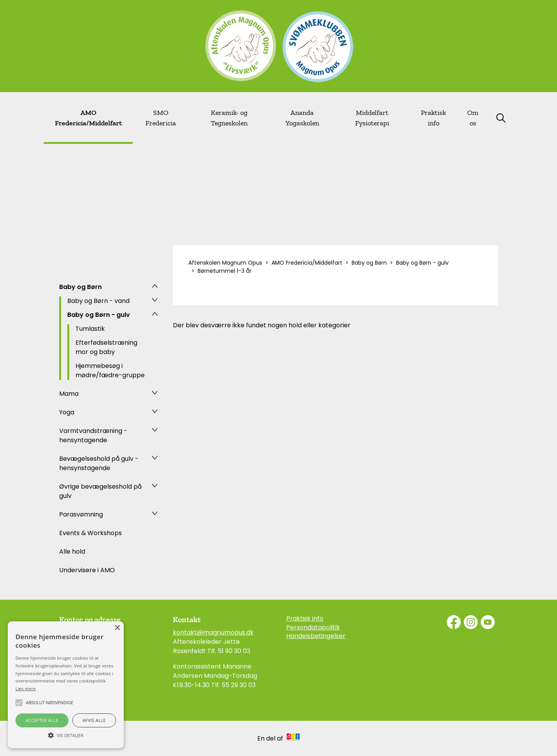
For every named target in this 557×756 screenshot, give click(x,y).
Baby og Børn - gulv (99, 315)
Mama (69, 394)
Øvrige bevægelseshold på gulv (100, 491)
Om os (473, 118)
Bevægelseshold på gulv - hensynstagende (99, 463)
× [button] (117, 628)
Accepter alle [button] (42, 720)
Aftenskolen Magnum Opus (225, 263)
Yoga (67, 412)
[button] (66, 735)
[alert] (66, 685)
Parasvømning (81, 514)
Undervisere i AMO (87, 570)
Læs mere (26, 688)
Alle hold (72, 552)
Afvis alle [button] (94, 720)
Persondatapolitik (313, 628)
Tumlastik (90, 329)
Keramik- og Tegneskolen (229, 118)
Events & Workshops (91, 533)
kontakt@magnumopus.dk (213, 632)
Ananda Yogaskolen (302, 118)
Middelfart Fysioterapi (372, 118)
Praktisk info (433, 118)
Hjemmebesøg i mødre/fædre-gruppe (110, 370)
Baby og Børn (80, 287)
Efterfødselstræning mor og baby (106, 347)
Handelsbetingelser (316, 636)
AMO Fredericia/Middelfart (88, 118)
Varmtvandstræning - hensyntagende (93, 435)
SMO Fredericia (161, 118)
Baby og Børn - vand (98, 301)
